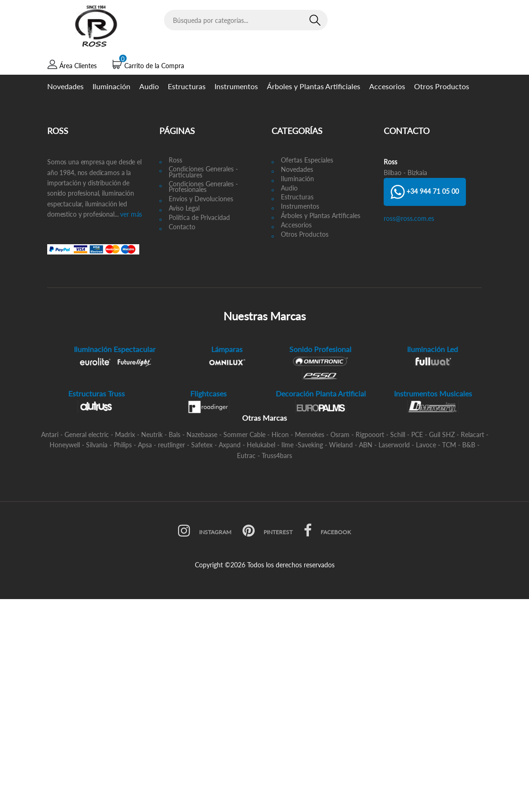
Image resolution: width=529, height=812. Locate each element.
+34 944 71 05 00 (425, 192)
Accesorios (387, 86)
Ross (175, 160)
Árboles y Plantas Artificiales (314, 86)
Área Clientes (78, 66)
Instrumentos (236, 86)
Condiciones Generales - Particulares (203, 172)
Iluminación (111, 86)
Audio (149, 86)
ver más (130, 214)
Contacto (182, 227)
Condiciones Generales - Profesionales (203, 187)
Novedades (65, 86)
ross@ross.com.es (409, 218)
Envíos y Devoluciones (201, 199)
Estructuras (187, 86)
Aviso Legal (184, 208)
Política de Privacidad (199, 218)
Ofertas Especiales (307, 160)
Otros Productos (442, 86)
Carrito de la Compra (154, 66)
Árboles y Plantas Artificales (321, 216)
